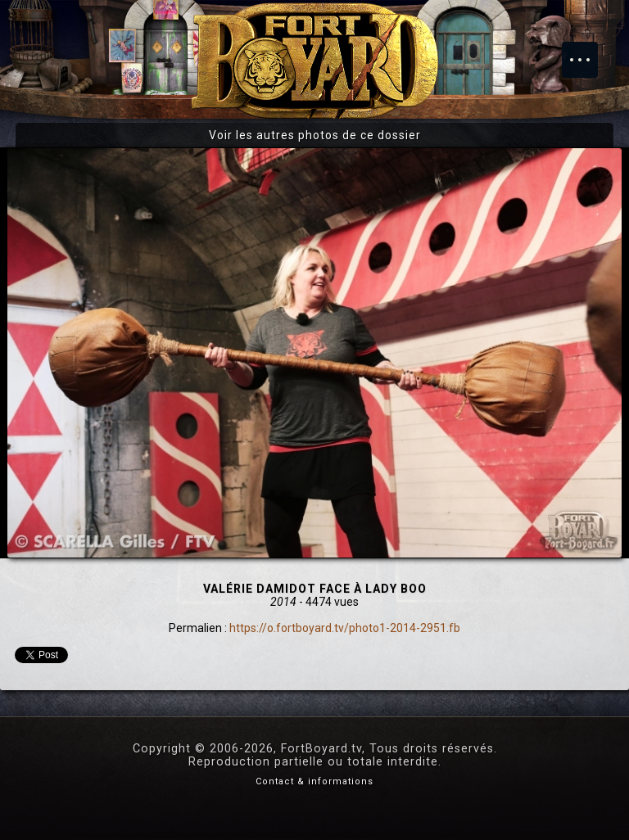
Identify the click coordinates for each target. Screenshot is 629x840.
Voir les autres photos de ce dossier (315, 135)
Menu (588, 52)
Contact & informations (314, 781)
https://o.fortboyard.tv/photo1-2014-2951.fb (345, 628)
